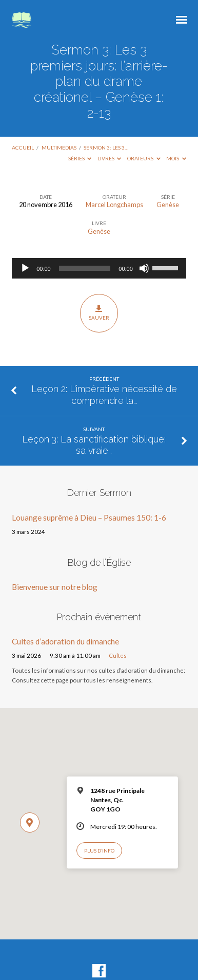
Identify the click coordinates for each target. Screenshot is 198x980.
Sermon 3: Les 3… (106, 147)
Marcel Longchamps (114, 205)
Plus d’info (99, 850)
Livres (110, 158)
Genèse (168, 205)
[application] (99, 268)
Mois (176, 158)
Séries (80, 158)
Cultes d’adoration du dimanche (65, 641)
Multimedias (59, 147)
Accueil (23, 147)
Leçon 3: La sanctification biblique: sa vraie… (94, 445)
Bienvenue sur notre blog (55, 587)
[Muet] (144, 268)
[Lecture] (25, 268)
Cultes (118, 655)
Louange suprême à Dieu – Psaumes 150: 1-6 (89, 517)
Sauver (99, 313)
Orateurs (144, 158)
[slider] (85, 268)
